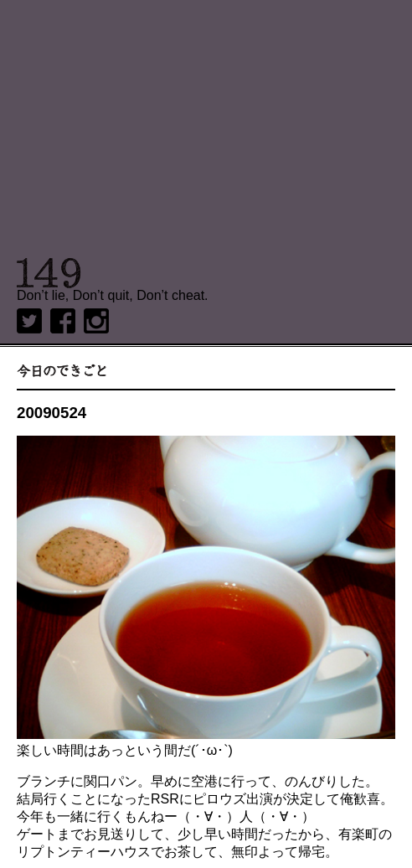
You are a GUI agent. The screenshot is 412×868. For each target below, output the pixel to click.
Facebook (63, 321)
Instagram (96, 321)
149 (49, 273)
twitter (29, 321)
